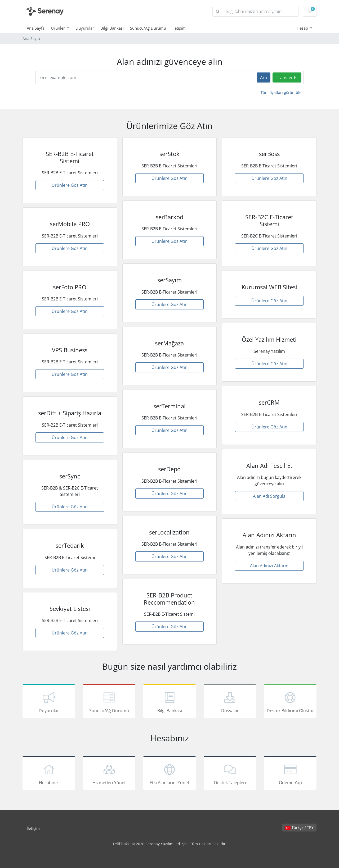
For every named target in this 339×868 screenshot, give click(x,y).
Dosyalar (230, 702)
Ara (264, 77)
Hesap (303, 28)
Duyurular (85, 28)
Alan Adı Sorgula (269, 496)
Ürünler (58, 28)
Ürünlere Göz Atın (70, 185)
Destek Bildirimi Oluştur (290, 702)
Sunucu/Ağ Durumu (148, 28)
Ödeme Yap (290, 774)
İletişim (179, 28)
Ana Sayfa (36, 28)
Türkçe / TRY (299, 827)
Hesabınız (49, 774)
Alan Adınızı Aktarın (269, 566)
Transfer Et (287, 77)
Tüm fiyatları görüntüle (281, 92)
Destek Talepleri (230, 774)
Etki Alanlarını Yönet (169, 774)
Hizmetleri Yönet (109, 774)
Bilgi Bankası (112, 28)
